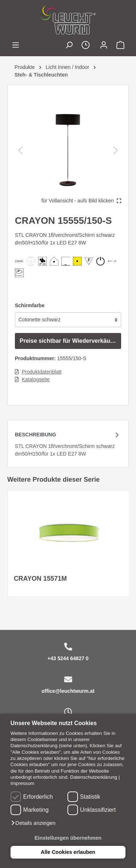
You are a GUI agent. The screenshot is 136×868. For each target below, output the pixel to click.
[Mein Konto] (104, 46)
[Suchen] (69, 46)
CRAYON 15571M (40, 579)
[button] (33, 823)
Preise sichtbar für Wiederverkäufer (69, 341)
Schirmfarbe (30, 305)
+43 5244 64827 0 (68, 658)
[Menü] (16, 46)
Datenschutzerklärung (94, 777)
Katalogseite (36, 379)
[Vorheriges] (20, 150)
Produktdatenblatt (42, 372)
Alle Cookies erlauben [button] (68, 852)
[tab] (68, 444)
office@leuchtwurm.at (68, 691)
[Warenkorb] (120, 46)
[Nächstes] (116, 150)
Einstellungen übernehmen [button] (68, 838)
